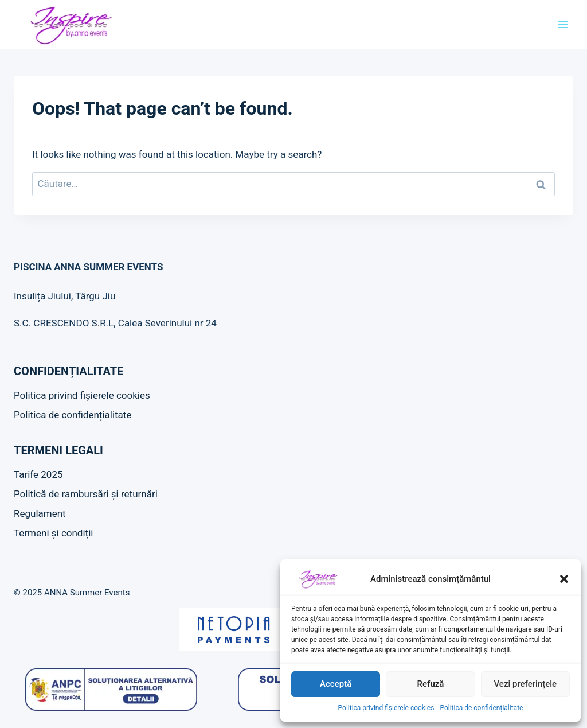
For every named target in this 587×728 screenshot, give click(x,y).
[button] (564, 579)
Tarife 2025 (38, 474)
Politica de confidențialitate (481, 708)
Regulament (40, 513)
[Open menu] (563, 24)
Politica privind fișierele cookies (386, 708)
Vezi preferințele (526, 684)
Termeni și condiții (53, 533)
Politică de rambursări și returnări (86, 494)
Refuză (431, 684)
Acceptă (336, 684)
